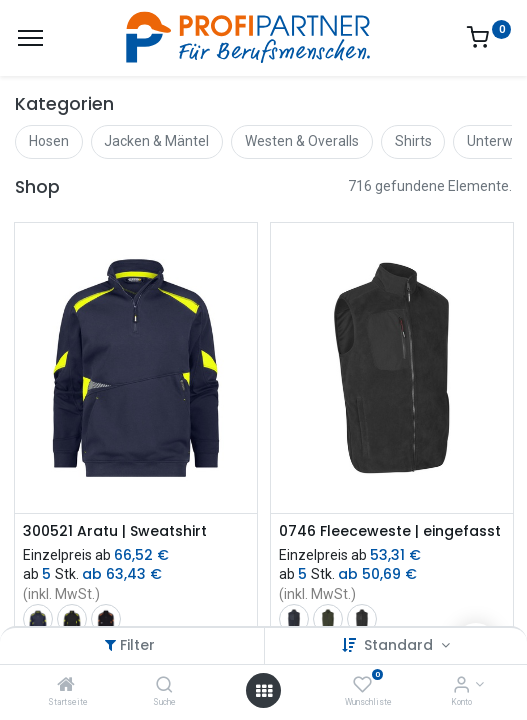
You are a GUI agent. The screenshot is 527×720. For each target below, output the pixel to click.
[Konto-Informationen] (461, 686)
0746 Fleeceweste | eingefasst (390, 531)
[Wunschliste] (362, 686)
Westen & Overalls (302, 141)
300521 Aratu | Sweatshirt (115, 531)
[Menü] (30, 38)
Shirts (413, 141)
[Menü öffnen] (264, 691)
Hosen (49, 141)
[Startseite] (66, 686)
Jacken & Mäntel (156, 141)
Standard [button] (400, 645)
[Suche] (164, 686)
